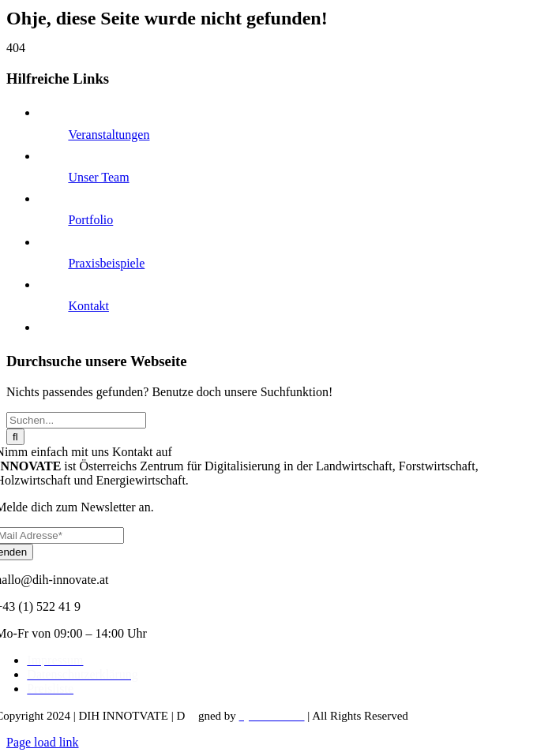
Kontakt (88, 306)
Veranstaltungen (109, 135)
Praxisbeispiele (106, 263)
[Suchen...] (76, 420)
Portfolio (90, 220)
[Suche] (15, 437)
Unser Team (98, 177)
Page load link (43, 742)
